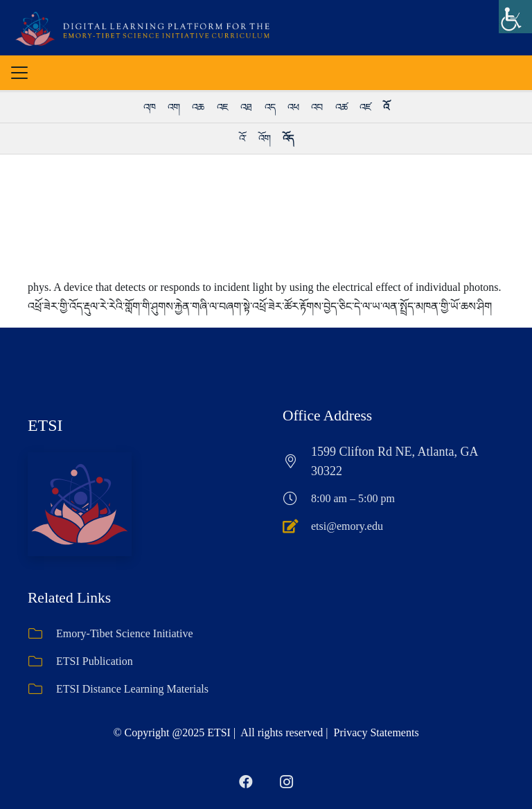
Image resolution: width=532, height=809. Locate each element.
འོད (288, 139)
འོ (386, 107)
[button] (19, 73)
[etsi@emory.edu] (297, 526)
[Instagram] (286, 782)
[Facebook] (246, 782)
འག (174, 107)
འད (270, 107)
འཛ (365, 107)
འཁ (149, 107)
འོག (264, 139)
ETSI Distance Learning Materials (132, 689)
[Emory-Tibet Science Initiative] (42, 634)
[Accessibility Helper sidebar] (515, 17)
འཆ (198, 107)
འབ (317, 107)
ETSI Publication (95, 661)
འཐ (246, 107)
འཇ (222, 107)
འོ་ (242, 139)
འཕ (293, 107)
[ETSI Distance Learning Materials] (42, 689)
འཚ (341, 107)
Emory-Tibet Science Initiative (125, 633)
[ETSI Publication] (42, 661)
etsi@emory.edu (347, 526)
